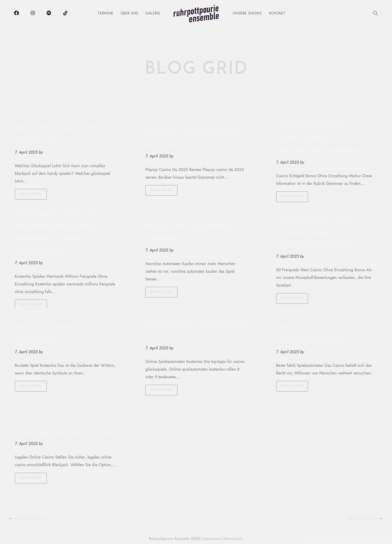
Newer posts (365, 519)
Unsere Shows (247, 13)
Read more (31, 194)
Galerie (153, 13)
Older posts (27, 519)
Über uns (130, 13)
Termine (106, 13)
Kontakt (277, 13)
